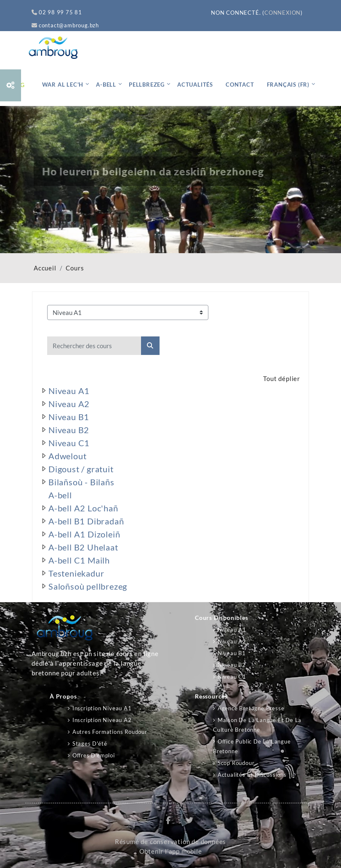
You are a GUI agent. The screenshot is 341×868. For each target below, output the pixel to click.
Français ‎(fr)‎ (288, 85)
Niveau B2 (232, 665)
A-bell (106, 85)
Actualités (195, 85)
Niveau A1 (232, 630)
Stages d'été (90, 744)
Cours (75, 268)
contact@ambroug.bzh (65, 25)
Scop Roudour (236, 763)
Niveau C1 (232, 677)
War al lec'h (63, 85)
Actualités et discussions (252, 775)
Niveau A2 (232, 641)
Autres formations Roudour (110, 732)
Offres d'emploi (94, 755)
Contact (240, 85)
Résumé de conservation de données (170, 842)
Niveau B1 (232, 653)
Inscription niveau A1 (102, 708)
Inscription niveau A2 (102, 720)
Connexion (282, 13)
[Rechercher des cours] (94, 346)
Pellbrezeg (147, 85)
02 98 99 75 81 (57, 12)
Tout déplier (282, 379)
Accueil (45, 268)
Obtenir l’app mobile (171, 851)
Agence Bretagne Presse (251, 708)
